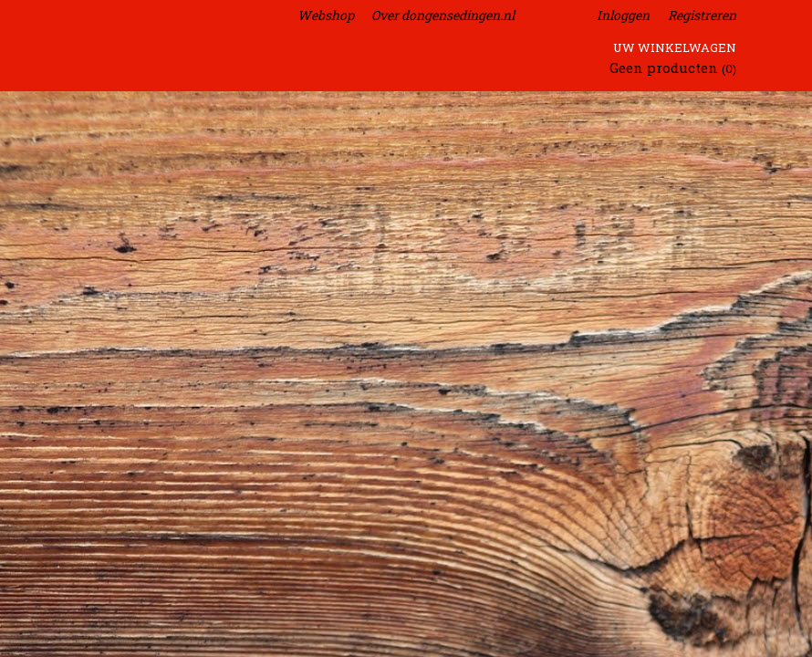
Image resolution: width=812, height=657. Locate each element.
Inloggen (623, 15)
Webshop (326, 15)
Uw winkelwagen (675, 47)
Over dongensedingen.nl (443, 15)
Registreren (702, 15)
